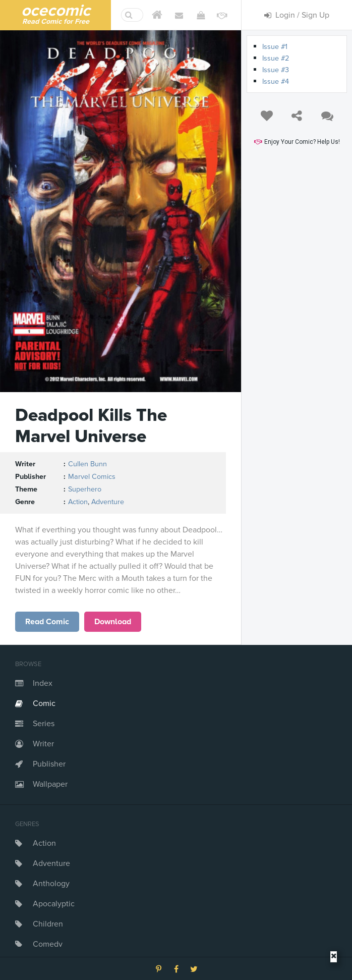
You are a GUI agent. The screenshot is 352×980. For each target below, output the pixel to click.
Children (48, 924)
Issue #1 (275, 47)
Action (44, 843)
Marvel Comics (92, 477)
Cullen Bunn (87, 464)
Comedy (48, 944)
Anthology (51, 884)
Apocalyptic (54, 904)
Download (113, 622)
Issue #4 (276, 81)
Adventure (51, 863)
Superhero (85, 489)
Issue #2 (276, 58)
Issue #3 (276, 70)
